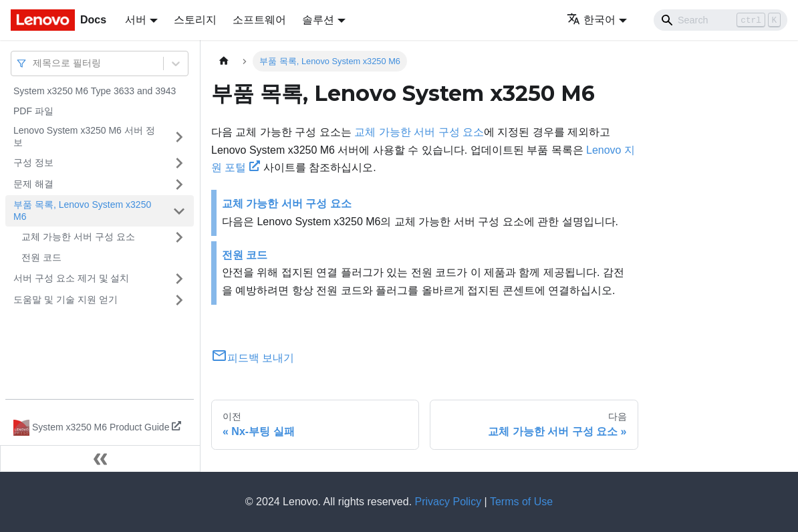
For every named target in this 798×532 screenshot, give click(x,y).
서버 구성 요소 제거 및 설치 (71, 278)
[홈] (224, 61)
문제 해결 (33, 184)
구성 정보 (33, 162)
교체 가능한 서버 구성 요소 (78, 237)
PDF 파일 (33, 111)
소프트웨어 (259, 20)
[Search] (720, 20)
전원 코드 (41, 257)
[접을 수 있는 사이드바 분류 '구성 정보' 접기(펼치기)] (179, 163)
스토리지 (195, 20)
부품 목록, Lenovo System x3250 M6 (82, 211)
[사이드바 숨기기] (100, 458)
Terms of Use (521, 502)
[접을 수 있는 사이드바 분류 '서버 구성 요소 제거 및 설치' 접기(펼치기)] (179, 279)
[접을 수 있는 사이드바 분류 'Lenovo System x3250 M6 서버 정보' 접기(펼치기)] (179, 137)
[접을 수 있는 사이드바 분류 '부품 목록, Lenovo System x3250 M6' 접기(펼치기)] (179, 211)
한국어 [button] (591, 20)
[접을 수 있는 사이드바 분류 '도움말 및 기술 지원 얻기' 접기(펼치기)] (179, 300)
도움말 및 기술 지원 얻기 (65, 299)
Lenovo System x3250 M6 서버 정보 (84, 136)
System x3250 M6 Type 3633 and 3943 (95, 91)
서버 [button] (136, 20)
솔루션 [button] (318, 20)
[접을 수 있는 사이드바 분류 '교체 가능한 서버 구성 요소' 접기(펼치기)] (179, 237)
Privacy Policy (448, 502)
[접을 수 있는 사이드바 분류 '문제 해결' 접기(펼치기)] (179, 184)
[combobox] (34, 63)
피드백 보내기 (253, 358)
